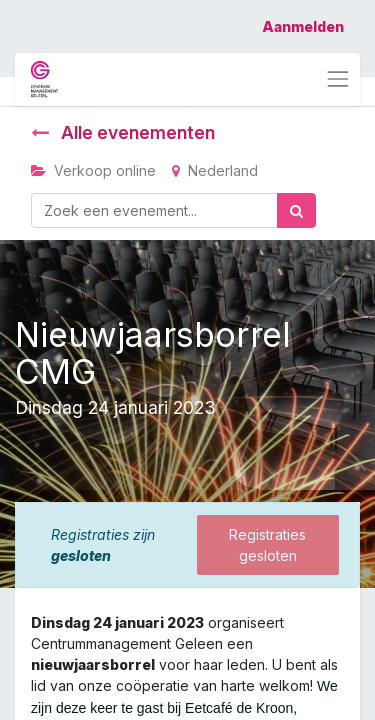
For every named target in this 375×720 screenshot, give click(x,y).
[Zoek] (296, 210)
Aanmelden (303, 26)
